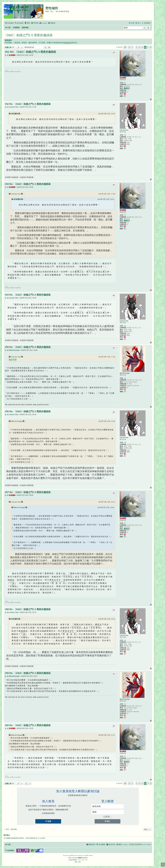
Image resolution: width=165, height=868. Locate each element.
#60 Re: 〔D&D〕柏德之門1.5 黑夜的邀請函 (28, 725)
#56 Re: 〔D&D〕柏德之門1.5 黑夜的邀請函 (28, 411)
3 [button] (137, 47)
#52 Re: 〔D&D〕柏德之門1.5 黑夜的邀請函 (28, 104)
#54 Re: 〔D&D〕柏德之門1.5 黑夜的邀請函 (28, 295)
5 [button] (142, 47)
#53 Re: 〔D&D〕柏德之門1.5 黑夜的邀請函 (28, 184)
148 (125, 135)
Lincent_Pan (124, 130)
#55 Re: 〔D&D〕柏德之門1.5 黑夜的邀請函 (28, 347)
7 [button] (148, 47)
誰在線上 (7, 835)
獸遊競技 (67, 43)
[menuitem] (19, 23)
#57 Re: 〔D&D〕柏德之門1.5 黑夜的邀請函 (28, 492)
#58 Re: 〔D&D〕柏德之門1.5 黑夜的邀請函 (28, 609)
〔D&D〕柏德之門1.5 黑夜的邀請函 (28, 35)
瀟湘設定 (127, 88)
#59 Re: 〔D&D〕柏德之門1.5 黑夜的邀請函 (28, 673)
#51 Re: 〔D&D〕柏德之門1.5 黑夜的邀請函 (30, 52)
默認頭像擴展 (73, 860)
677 (125, 83)
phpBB (71, 855)
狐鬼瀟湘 (123, 78)
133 (125, 378)
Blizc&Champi (125, 373)
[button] (125, 47)
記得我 (108, 817)
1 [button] (132, 47)
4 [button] (140, 47)
